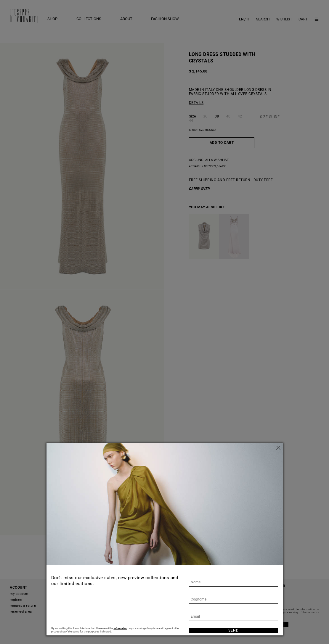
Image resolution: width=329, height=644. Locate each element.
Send (233, 630)
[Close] (278, 448)
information (121, 628)
